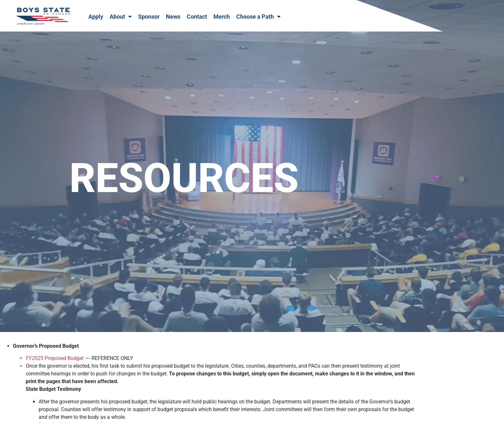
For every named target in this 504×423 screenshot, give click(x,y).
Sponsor (149, 17)
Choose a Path (258, 17)
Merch (222, 17)
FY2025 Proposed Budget (55, 364)
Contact (197, 17)
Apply (96, 17)
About (121, 17)
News (173, 17)
